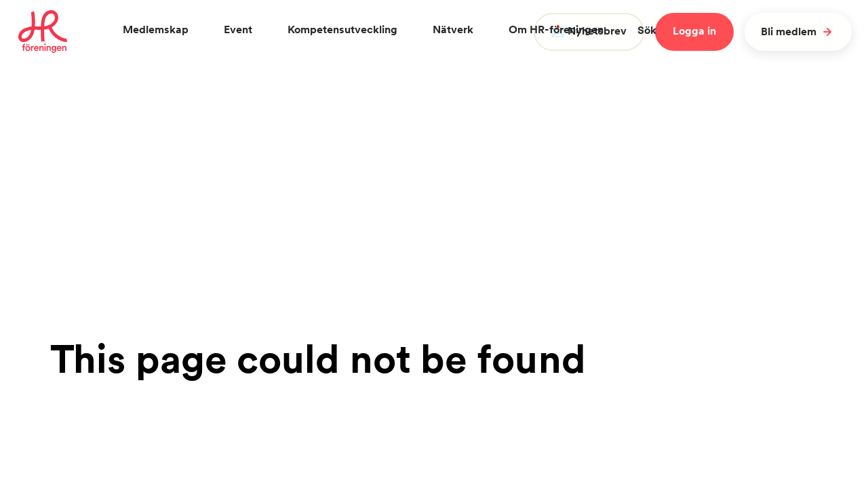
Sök (656, 30)
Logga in (694, 31)
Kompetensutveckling (342, 29)
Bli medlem (798, 32)
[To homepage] (43, 32)
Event (238, 29)
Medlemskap (156, 29)
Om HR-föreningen (556, 29)
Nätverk (453, 29)
